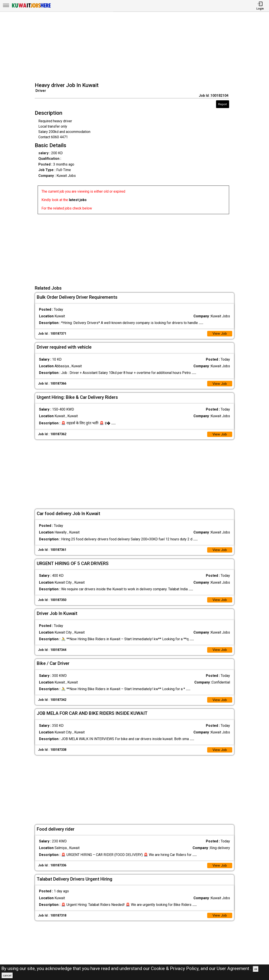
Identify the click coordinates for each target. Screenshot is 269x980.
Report (222, 104)
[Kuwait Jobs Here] (31, 7)
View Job (220, 334)
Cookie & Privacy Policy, (176, 968)
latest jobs (78, 200)
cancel (7, 975)
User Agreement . (234, 968)
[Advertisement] (136, 47)
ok (256, 969)
